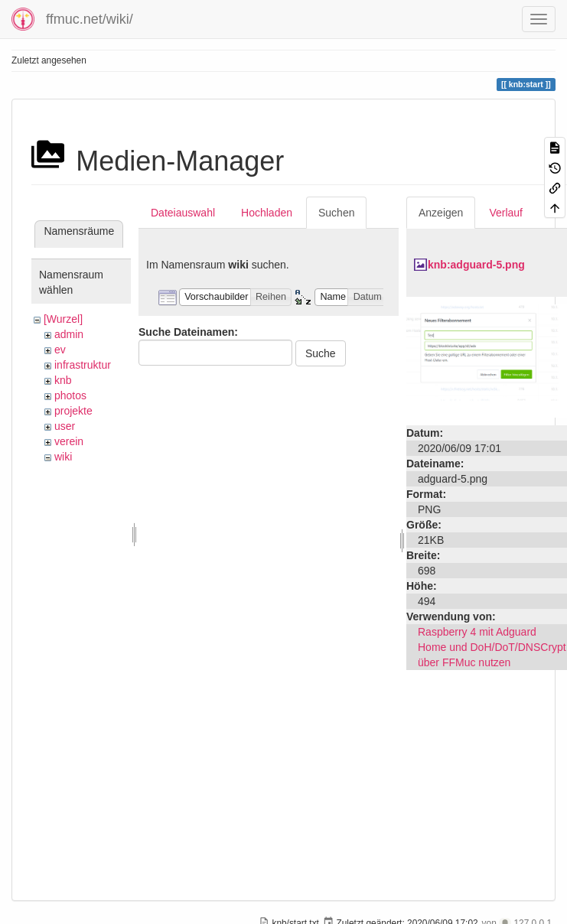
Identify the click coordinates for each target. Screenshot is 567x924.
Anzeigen (441, 213)
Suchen (336, 213)
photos (70, 395)
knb (63, 380)
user (65, 426)
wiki (63, 457)
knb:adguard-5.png (476, 265)
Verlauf (506, 213)
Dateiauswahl (183, 213)
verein (69, 441)
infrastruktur (83, 365)
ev (60, 350)
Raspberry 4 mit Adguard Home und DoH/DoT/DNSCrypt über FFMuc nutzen (492, 647)
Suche (321, 353)
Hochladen (267, 213)
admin (69, 334)
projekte (73, 411)
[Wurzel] (63, 319)
